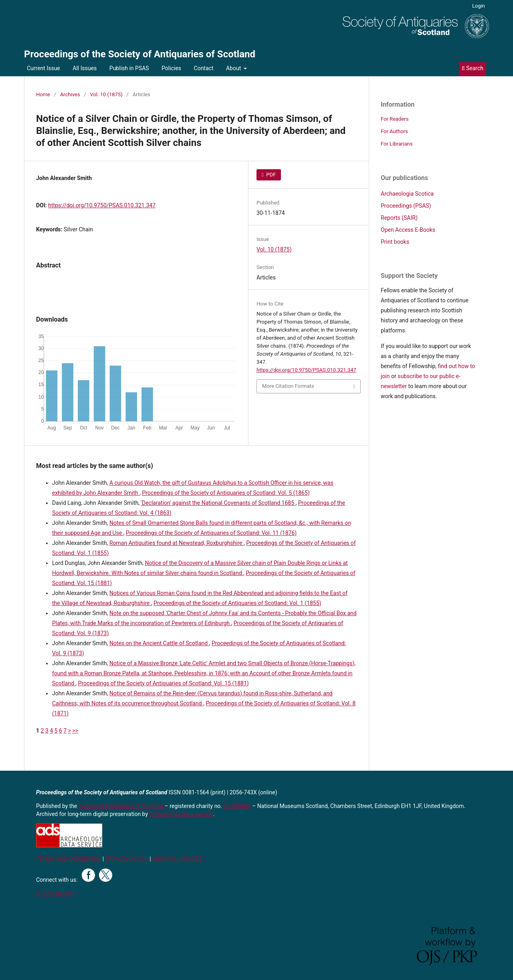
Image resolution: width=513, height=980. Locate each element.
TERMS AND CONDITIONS (69, 859)
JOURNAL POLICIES (177, 859)
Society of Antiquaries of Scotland (122, 806)
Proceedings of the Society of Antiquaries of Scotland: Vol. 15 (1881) (164, 683)
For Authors (394, 131)
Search (473, 68)
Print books (395, 242)
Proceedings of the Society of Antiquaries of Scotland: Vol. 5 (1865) (226, 493)
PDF (270, 175)
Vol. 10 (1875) (106, 94)
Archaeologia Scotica (407, 194)
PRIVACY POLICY (127, 859)
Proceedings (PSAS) (406, 206)
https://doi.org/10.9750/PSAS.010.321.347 (102, 205)
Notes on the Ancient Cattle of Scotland (159, 643)
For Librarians (397, 144)
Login (479, 6)
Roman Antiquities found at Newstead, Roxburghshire (177, 543)
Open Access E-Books (408, 230)
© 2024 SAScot (55, 893)
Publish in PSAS (129, 68)
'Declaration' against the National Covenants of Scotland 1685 (218, 503)
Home (43, 94)
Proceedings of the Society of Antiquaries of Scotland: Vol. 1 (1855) (237, 603)
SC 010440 (237, 806)
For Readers (395, 119)
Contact (204, 68)
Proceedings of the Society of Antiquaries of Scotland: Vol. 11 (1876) (211, 533)
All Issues (85, 68)
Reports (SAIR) (399, 218)
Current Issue (43, 68)
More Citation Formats (288, 386)
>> (76, 731)
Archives (70, 94)
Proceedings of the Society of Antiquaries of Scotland (140, 54)
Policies (171, 68)
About (234, 68)
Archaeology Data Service (181, 814)
